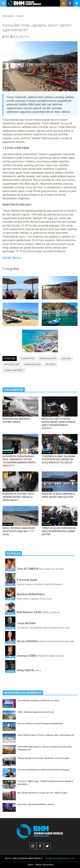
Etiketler (10, 358)
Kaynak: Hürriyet (12, 258)
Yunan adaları (48, 358)
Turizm (20, 16)
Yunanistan (28, 358)
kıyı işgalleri (12, 364)
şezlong (66, 358)
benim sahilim (33, 364)
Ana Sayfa (8, 16)
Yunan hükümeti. (14, 370)
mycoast (51, 364)
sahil (50, 218)
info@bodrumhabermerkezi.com (60, 858)
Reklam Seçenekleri (44, 865)
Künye (31, 865)
